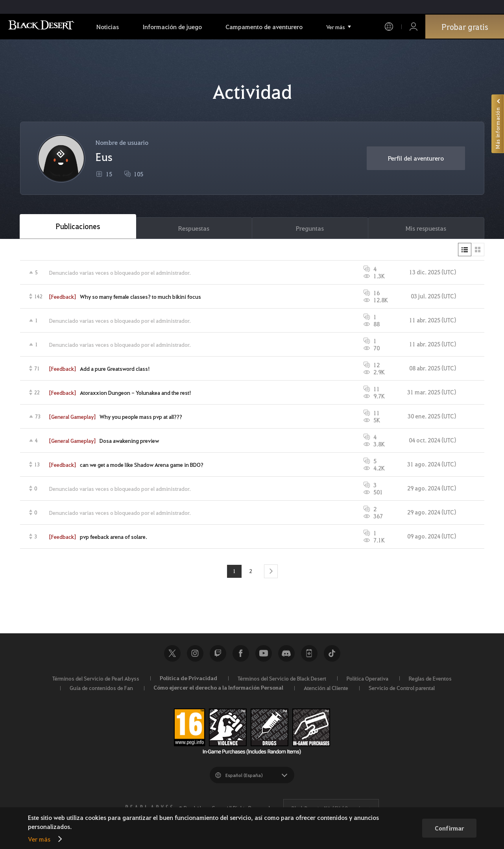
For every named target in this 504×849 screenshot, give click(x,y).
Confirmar (449, 828)
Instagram (195, 654)
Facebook (241, 654)
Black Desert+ (309, 654)
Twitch (218, 654)
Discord (286, 654)
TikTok (332, 654)
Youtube (264, 654)
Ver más (39, 839)
